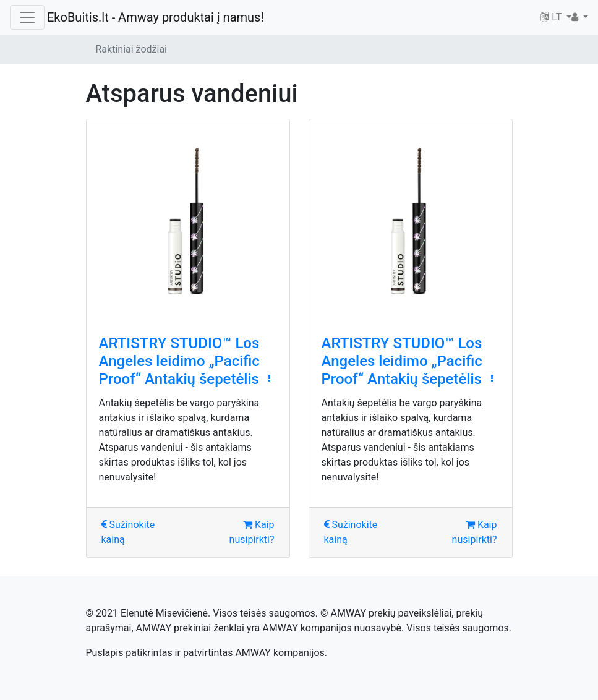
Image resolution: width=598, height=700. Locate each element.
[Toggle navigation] (27, 17)
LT (552, 17)
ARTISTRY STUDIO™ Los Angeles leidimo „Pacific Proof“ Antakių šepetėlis (179, 361)
